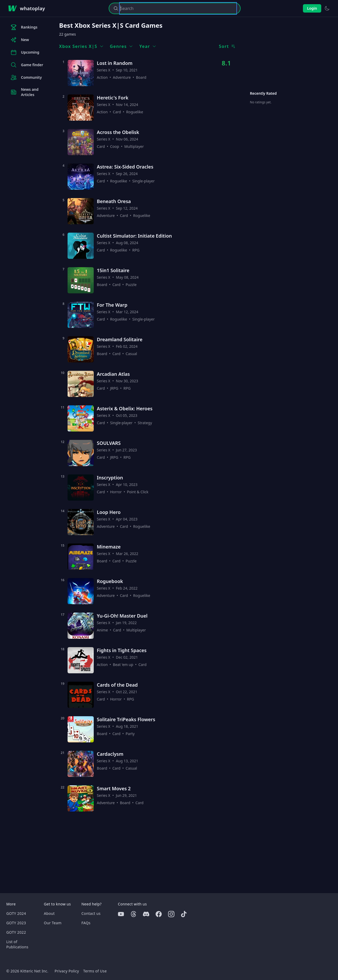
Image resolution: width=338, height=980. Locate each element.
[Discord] (146, 914)
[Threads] (134, 914)
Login (312, 8)
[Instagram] (171, 914)
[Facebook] (159, 914)
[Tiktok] (184, 914)
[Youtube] (121, 914)
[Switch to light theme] (327, 8)
